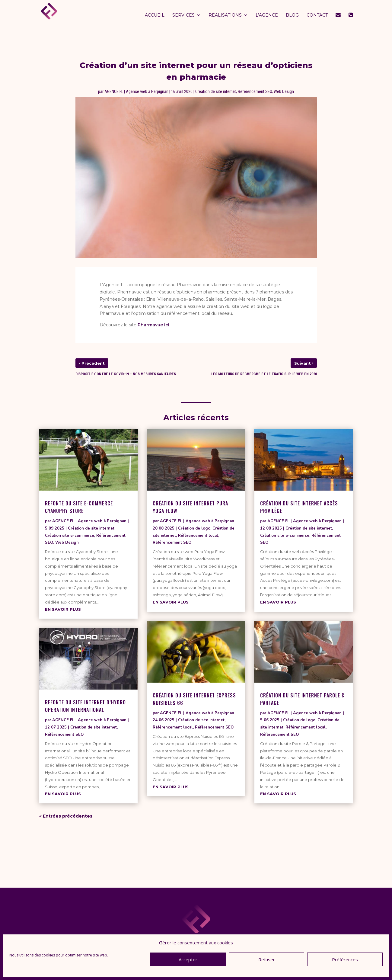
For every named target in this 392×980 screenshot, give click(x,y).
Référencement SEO (255, 91)
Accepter (188, 959)
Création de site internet (216, 91)
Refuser (267, 959)
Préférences (345, 959)
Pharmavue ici (153, 325)
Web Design (284, 91)
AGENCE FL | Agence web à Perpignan (136, 91)
